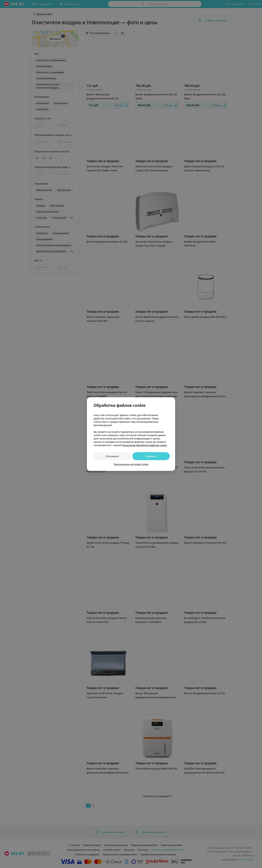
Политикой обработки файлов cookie (145, 445)
